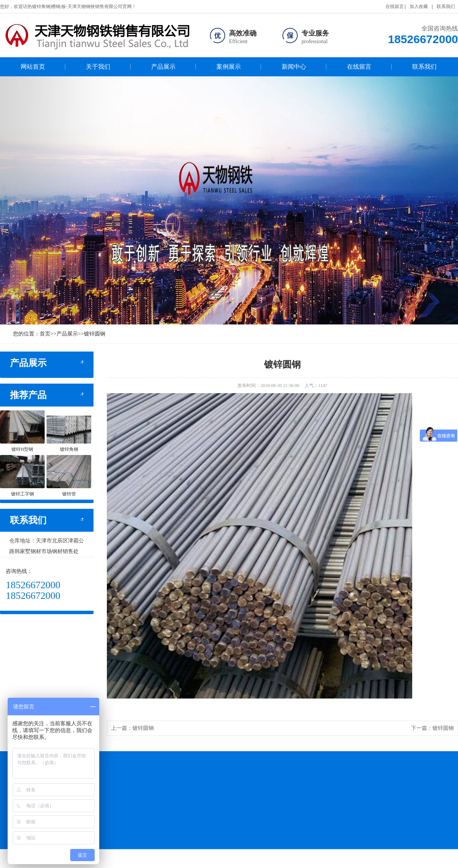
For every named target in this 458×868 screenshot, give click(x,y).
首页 (45, 334)
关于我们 (98, 67)
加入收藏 (419, 6)
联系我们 (446, 6)
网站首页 (33, 67)
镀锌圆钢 (95, 334)
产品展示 (163, 67)
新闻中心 (294, 67)
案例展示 (229, 67)
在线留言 (395, 6)
